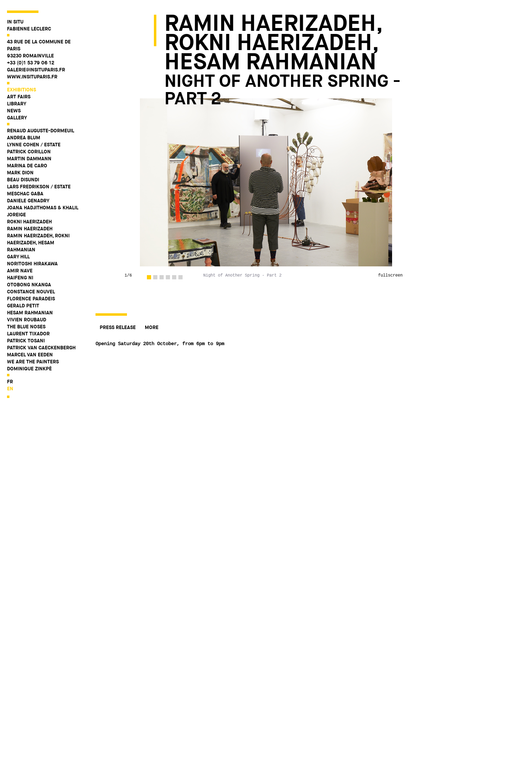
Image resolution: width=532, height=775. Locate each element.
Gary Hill (18, 257)
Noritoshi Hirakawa (32, 264)
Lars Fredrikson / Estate (39, 187)
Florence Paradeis (31, 299)
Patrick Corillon (29, 152)
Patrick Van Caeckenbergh (41, 348)
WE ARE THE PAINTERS (33, 362)
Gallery (17, 118)
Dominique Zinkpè (29, 369)
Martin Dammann (29, 159)
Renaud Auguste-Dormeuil (41, 131)
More (152, 327)
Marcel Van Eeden (30, 355)
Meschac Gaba (25, 194)
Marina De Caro (27, 166)
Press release (118, 327)
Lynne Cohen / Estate (34, 145)
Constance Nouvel (31, 292)
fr (10, 382)
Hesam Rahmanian (30, 313)
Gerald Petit (23, 306)
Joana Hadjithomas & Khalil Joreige (42, 211)
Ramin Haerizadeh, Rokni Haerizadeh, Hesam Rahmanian (38, 243)
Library (17, 104)
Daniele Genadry (28, 201)
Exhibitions (22, 90)
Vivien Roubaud (27, 320)
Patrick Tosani (26, 341)
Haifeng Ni (20, 278)
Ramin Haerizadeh (30, 229)
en (10, 389)
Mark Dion (20, 173)
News (14, 111)
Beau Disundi (23, 180)
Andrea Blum (24, 138)
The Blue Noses (26, 327)
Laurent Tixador (28, 334)
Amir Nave (20, 271)
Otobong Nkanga (29, 285)
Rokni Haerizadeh (29, 222)
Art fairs (19, 97)
